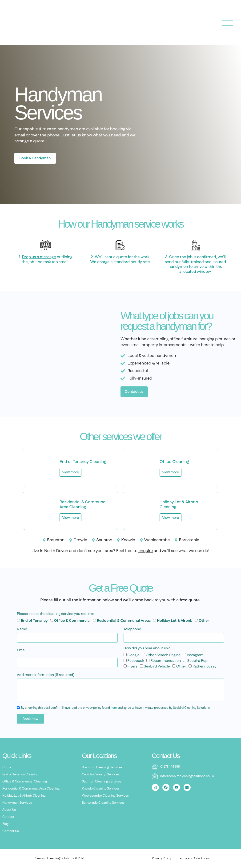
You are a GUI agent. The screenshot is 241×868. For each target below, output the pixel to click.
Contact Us (10, 831)
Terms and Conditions (194, 858)
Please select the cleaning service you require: (55, 614)
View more (70, 472)
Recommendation (166, 661)
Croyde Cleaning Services (101, 774)
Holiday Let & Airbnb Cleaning (24, 796)
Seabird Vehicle (157, 666)
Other (181, 666)
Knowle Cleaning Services (101, 789)
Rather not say (205, 666)
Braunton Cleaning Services (102, 767)
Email (22, 650)
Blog (6, 824)
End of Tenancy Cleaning (20, 774)
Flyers (132, 666)
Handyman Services (17, 803)
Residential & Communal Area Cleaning (31, 789)
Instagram (195, 655)
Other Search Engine (163, 655)
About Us (9, 810)
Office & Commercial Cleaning (25, 782)
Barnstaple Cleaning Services (103, 803)
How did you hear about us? (147, 649)
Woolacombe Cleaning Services (105, 796)
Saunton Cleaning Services (102, 782)
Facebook (136, 661)
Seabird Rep (197, 661)
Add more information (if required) (46, 675)
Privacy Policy (162, 858)
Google (133, 655)
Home (7, 767)
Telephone (132, 629)
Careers (8, 817)
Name (22, 629)
